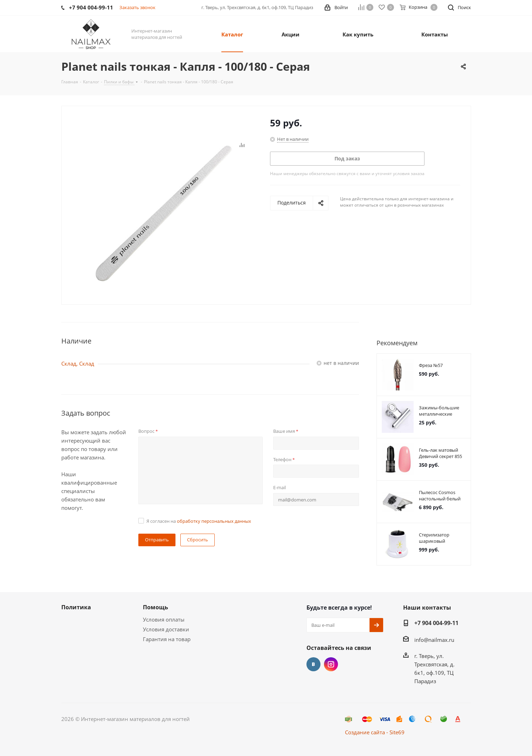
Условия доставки (166, 629)
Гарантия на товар (167, 639)
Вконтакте (313, 664)
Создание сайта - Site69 (375, 732)
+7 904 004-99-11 (436, 623)
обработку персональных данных (214, 521)
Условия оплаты (164, 619)
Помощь (156, 607)
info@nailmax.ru (434, 640)
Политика (76, 607)
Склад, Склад (78, 363)
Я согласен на (199, 521)
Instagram (331, 664)
